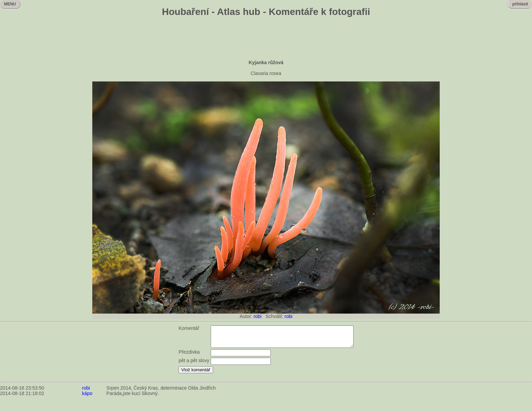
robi (257, 316)
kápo (87, 397)
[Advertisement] (266, 39)
